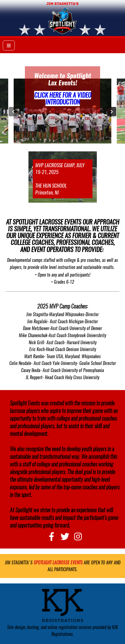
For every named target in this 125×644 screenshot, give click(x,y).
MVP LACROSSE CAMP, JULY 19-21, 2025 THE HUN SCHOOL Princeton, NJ (60, 179)
